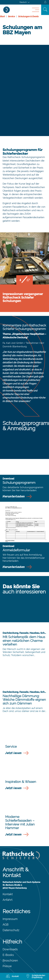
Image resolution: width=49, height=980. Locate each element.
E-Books (8, 955)
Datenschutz (11, 930)
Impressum (10, 919)
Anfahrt (8, 900)
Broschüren (10, 960)
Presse (7, 966)
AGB (6, 924)
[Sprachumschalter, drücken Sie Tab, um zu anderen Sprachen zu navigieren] (25, 2)
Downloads (10, 949)
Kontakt (8, 894)
